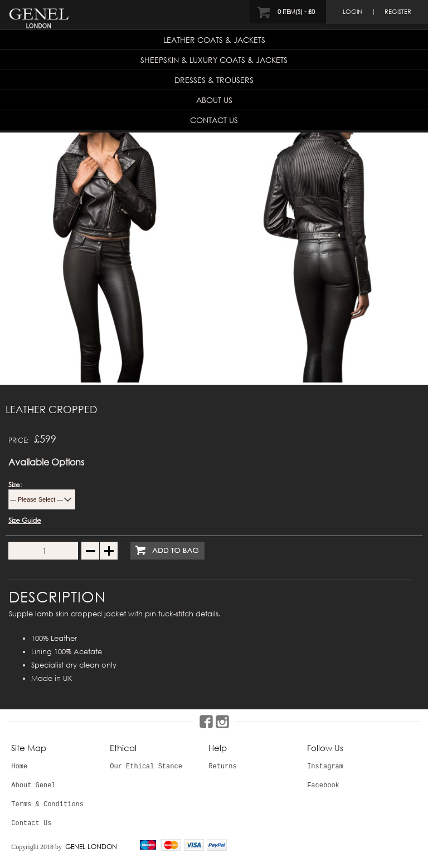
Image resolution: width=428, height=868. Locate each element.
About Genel (33, 786)
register (398, 12)
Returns (222, 767)
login (352, 12)
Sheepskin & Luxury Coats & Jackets (214, 60)
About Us (214, 100)
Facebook (323, 786)
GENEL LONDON (91, 847)
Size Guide (25, 520)
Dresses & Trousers (214, 80)
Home (19, 767)
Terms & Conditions (47, 805)
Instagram (325, 767)
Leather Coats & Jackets (214, 40)
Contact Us (214, 120)
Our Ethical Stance (146, 767)
